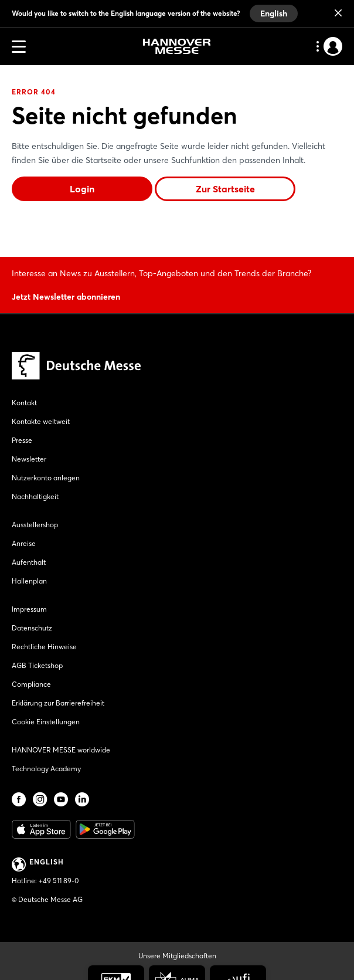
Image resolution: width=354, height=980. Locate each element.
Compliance (31, 684)
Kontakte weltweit (41, 421)
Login (82, 189)
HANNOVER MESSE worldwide (61, 750)
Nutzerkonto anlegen (46, 478)
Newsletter (29, 459)
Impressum (29, 609)
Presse (22, 440)
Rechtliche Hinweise (44, 647)
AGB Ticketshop (37, 665)
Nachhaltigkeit (35, 496)
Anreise (24, 543)
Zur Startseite (225, 189)
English (274, 13)
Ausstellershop (35, 525)
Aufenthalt (29, 562)
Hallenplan (29, 581)
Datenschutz (32, 628)
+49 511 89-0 (59, 881)
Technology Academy (46, 769)
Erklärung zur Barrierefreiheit (58, 703)
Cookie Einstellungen (46, 722)
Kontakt (24, 403)
